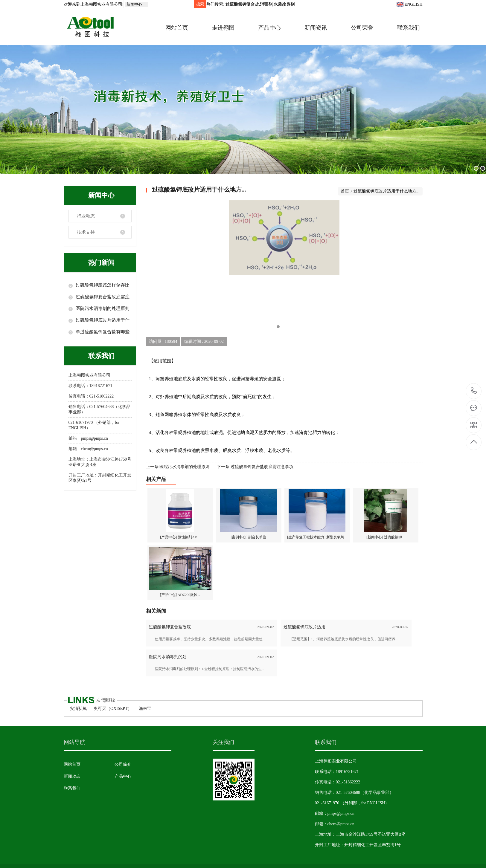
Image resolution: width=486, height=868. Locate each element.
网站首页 (177, 28)
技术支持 (86, 232)
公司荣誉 (362, 28)
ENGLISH (409, 4)
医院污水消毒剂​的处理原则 (103, 308)
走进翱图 (223, 28)
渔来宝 (145, 709)
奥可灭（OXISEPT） (113, 709)
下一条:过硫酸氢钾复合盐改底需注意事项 (255, 467)
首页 (345, 191)
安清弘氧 (78, 709)
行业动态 (86, 216)
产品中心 (269, 28)
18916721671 (474, 391)
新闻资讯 (316, 28)
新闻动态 (72, 776)
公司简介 (123, 764)
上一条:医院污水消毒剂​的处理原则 (178, 467)
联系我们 (409, 28)
